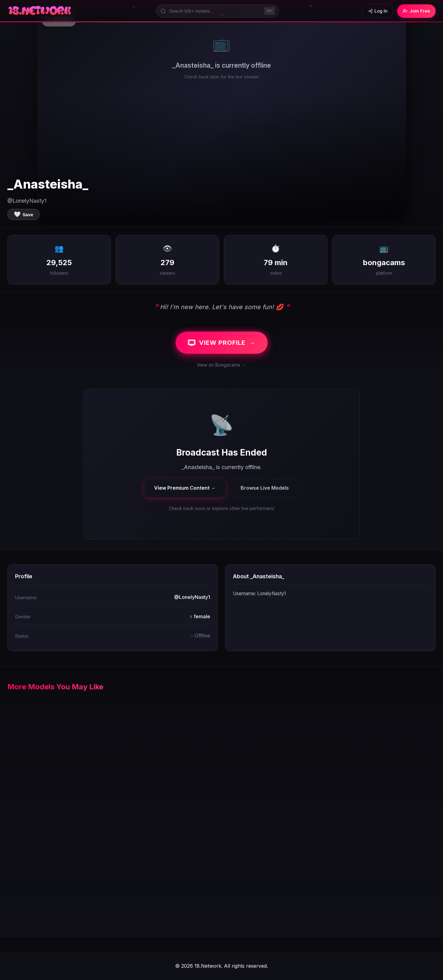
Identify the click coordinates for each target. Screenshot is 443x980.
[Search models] (218, 11)
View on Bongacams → (221, 365)
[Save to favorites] (24, 214)
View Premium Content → (185, 488)
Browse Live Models (265, 488)
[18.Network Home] (40, 11)
